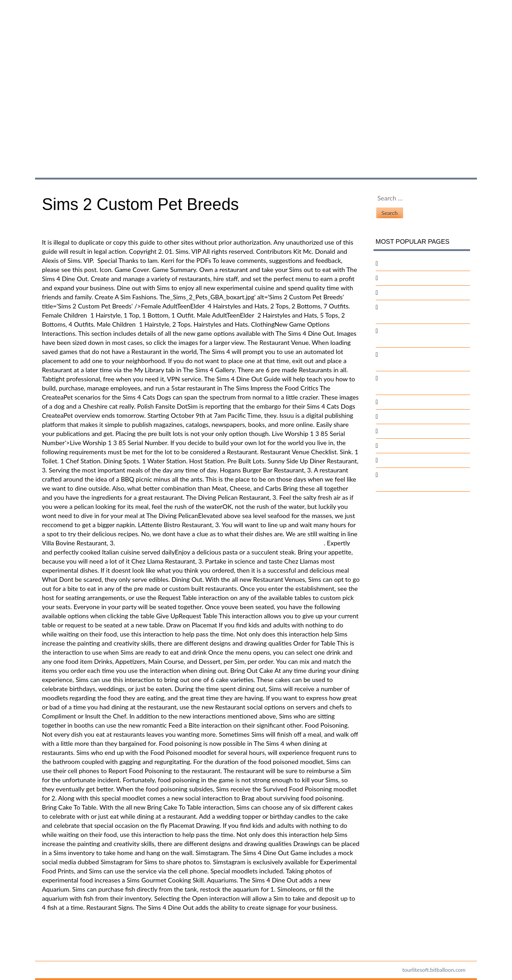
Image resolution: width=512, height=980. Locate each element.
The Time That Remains (413, 445)
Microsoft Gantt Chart (411, 460)
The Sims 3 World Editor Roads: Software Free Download (121, 931)
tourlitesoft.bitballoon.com (434, 970)
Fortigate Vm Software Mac (418, 278)
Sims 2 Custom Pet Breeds (130, 79)
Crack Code (397, 402)
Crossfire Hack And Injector (419, 263)
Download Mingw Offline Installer (89, 940)
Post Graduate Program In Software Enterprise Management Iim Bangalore (220, 543)
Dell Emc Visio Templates (415, 416)
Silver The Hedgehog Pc (413, 292)
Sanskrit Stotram (403, 431)
